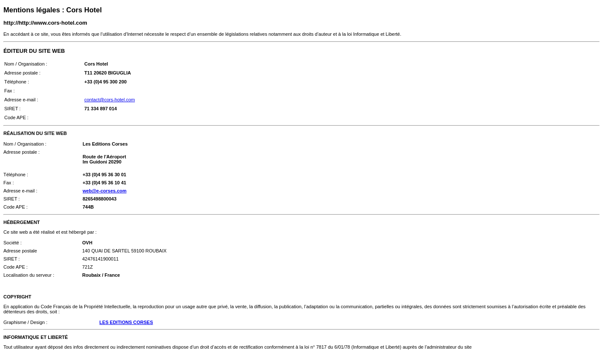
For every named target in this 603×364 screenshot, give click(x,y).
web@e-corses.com (105, 191)
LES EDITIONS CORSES (126, 322)
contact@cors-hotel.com (110, 100)
